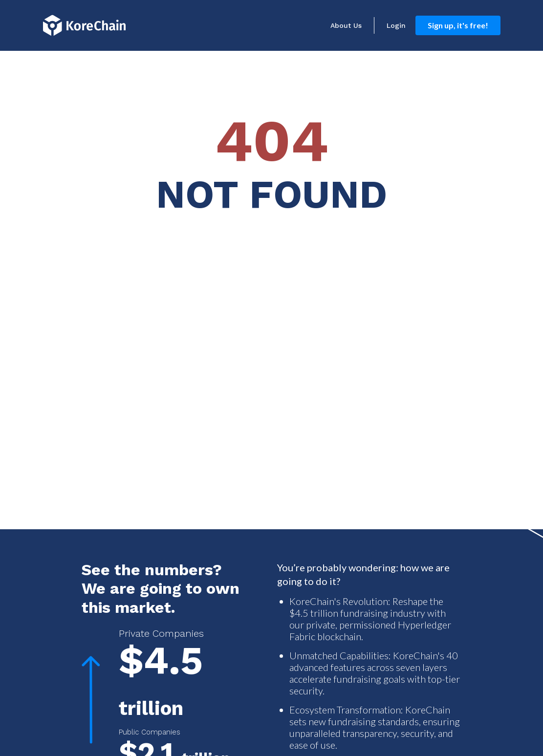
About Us (346, 25)
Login (396, 25)
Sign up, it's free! (458, 25)
